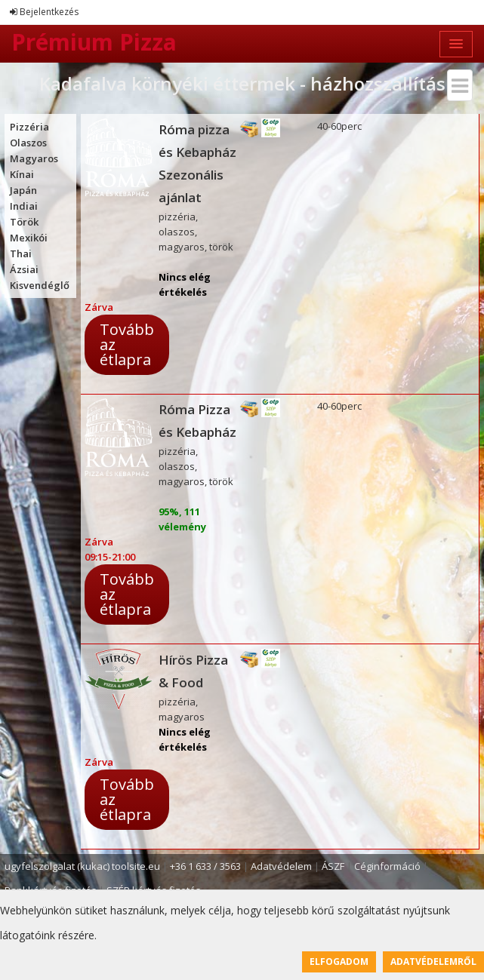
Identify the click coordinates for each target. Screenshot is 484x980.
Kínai (22, 174)
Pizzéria (29, 127)
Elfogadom (339, 962)
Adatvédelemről (433, 962)
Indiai (24, 206)
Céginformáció (387, 866)
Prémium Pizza (94, 42)
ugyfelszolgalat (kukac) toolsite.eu (82, 866)
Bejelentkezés (44, 12)
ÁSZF (333, 866)
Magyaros (34, 158)
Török (24, 222)
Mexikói (29, 238)
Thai (21, 253)
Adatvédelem (281, 866)
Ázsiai (24, 269)
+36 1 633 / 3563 (205, 866)
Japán (23, 190)
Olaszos (28, 143)
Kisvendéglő (40, 285)
